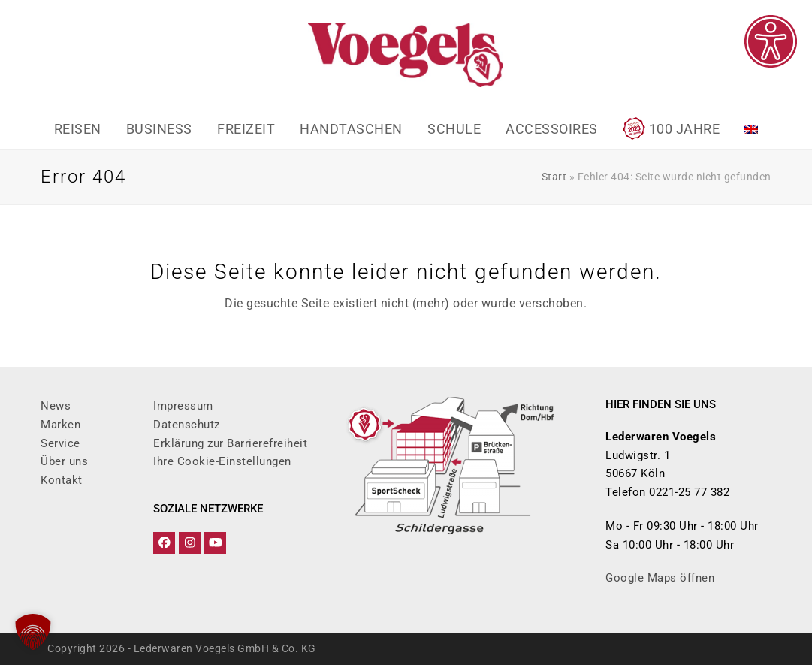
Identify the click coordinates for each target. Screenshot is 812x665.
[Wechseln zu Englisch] (752, 130)
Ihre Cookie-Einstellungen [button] (222, 461)
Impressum (183, 406)
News (56, 406)
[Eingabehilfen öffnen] (771, 41)
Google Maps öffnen (660, 578)
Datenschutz (187, 425)
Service (60, 443)
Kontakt (62, 480)
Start (554, 177)
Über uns (64, 461)
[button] (33, 632)
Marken (60, 425)
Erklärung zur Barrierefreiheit (230, 443)
